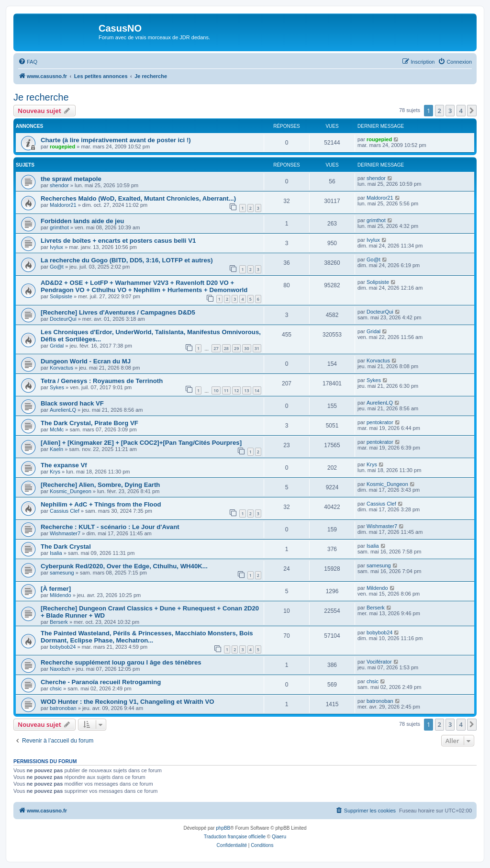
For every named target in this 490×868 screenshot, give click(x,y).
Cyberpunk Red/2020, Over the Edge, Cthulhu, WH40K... (124, 566)
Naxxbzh (60, 669)
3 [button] (450, 111)
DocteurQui (63, 319)
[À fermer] (56, 589)
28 (226, 348)
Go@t (57, 267)
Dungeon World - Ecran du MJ (86, 361)
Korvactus (61, 368)
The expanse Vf (64, 465)
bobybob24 (63, 647)
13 (246, 390)
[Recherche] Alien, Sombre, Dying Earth (100, 485)
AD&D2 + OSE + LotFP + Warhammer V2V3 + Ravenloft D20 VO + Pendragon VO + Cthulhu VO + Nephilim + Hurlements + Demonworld (144, 286)
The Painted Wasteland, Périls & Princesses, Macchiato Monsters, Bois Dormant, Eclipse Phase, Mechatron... (147, 637)
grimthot (59, 227)
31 (257, 348)
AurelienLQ (63, 410)
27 (216, 348)
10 (216, 390)
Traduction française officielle (235, 837)
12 (236, 390)
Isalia (56, 553)
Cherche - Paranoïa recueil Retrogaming (101, 682)
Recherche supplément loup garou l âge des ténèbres (121, 662)
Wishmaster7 (65, 533)
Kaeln (56, 449)
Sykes (57, 387)
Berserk (59, 622)
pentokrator (380, 422)
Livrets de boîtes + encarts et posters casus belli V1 (118, 241)
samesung (62, 573)
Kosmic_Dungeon (71, 491)
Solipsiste (61, 296)
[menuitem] (28, 62)
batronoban (63, 708)
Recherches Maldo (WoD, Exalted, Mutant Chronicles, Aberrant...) (138, 198)
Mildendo (61, 595)
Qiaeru (279, 837)
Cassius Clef (65, 511)
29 (236, 348)
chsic (56, 688)
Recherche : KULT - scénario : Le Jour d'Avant (110, 527)
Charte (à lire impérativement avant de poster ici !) (116, 140)
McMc (57, 429)
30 (246, 348)
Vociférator (379, 662)
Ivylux (56, 247)
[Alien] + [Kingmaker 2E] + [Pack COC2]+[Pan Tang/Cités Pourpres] (141, 443)
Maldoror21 (63, 205)
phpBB (223, 828)
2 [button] (440, 111)
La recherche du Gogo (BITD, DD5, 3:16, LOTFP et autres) (127, 260)
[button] (472, 111)
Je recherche (41, 97)
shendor (59, 185)
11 (226, 390)
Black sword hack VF (72, 403)
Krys (55, 472)
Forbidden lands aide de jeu (82, 221)
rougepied (62, 147)
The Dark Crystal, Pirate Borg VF (89, 423)
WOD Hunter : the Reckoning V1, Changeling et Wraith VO (127, 702)
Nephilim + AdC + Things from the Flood (101, 504)
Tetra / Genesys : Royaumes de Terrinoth (102, 381)
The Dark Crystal (66, 547)
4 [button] (461, 111)
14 (257, 390)
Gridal (57, 346)
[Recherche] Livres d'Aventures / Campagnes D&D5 (118, 312)
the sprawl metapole (71, 179)
